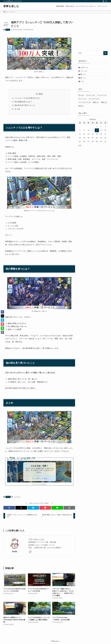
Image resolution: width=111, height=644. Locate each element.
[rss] (103, 1)
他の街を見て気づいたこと (25, 105)
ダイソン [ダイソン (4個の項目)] (82, 104)
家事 (84, 77)
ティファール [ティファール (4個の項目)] (94, 104)
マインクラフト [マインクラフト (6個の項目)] (84, 107)
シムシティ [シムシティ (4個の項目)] (102, 100)
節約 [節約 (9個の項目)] (81, 111)
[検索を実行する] (105, 53)
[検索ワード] (93, 53)
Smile (15, 552)
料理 (84, 81)
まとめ (17, 109)
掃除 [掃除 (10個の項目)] (104, 107)
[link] (30, 552)
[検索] (106, 1)
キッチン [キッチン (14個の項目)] (90, 100)
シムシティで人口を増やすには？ (28, 98)
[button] (9, 508)
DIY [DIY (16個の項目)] (81, 100)
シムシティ (17, 497)
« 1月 (79, 150)
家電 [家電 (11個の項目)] (96, 107)
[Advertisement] (93, 34)
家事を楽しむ (11, 6)
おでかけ (85, 68)
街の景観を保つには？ (23, 102)
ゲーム (8, 30)
